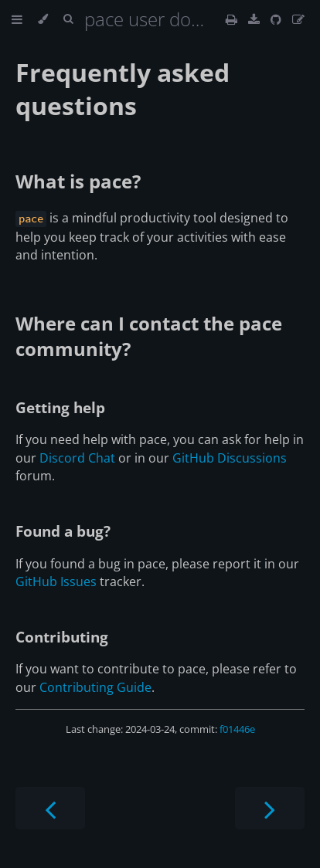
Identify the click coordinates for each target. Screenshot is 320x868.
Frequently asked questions (123, 89)
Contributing (62, 637)
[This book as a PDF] (255, 19)
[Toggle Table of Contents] (17, 19)
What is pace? (78, 181)
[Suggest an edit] (298, 19)
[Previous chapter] (50, 808)
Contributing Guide (95, 687)
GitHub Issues (56, 581)
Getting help (60, 407)
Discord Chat (77, 458)
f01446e (237, 729)
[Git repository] (277, 19)
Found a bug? (63, 531)
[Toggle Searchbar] (68, 19)
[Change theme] (43, 19)
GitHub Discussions (230, 458)
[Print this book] (233, 19)
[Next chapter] (270, 808)
